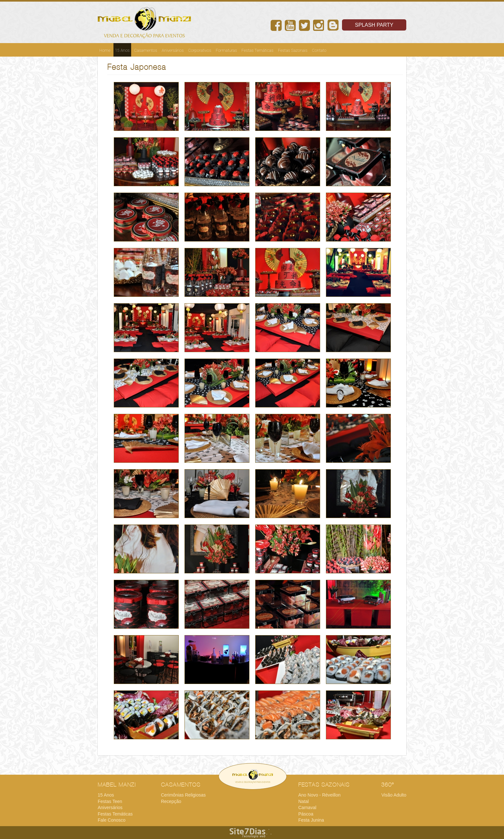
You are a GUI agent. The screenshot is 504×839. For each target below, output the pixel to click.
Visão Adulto (394, 795)
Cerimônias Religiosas (183, 795)
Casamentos (146, 50)
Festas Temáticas (257, 50)
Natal (304, 801)
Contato (319, 50)
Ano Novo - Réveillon (319, 795)
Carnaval (307, 807)
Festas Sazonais (293, 50)
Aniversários (173, 50)
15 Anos (122, 50)
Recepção (171, 801)
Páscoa (306, 814)
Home (105, 50)
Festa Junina (311, 820)
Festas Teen (110, 801)
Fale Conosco (112, 820)
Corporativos (200, 50)
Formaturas (226, 50)
